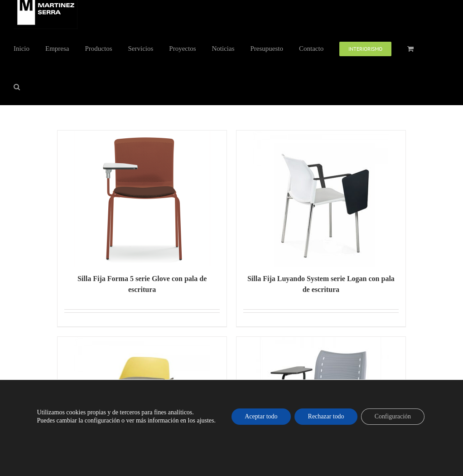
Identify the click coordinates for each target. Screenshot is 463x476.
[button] (17, 86)
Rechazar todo (326, 416)
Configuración (393, 416)
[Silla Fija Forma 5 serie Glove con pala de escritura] (142, 199)
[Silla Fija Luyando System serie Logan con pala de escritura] (321, 199)
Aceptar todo (261, 416)
